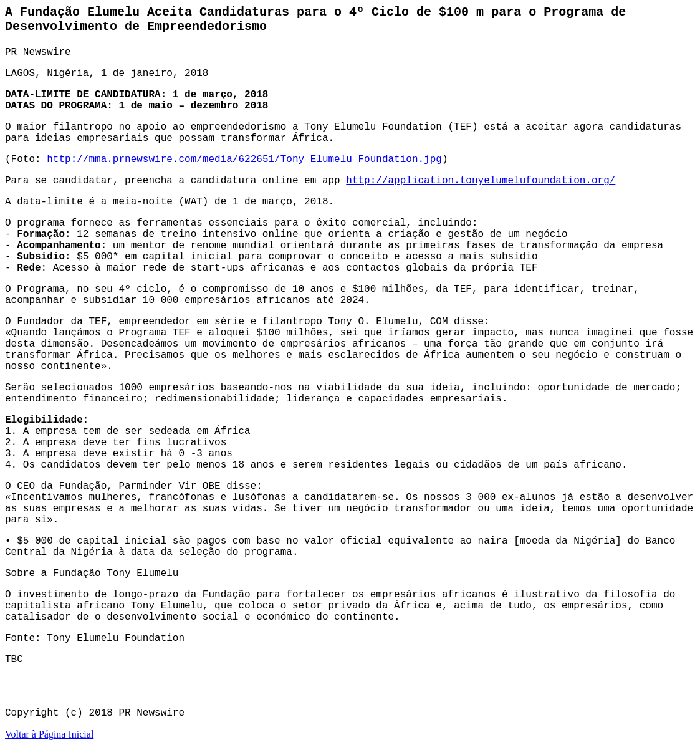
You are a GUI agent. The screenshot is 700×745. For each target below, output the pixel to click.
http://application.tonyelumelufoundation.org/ (481, 181)
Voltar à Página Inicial (49, 734)
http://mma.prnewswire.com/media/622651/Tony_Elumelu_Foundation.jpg (244, 160)
